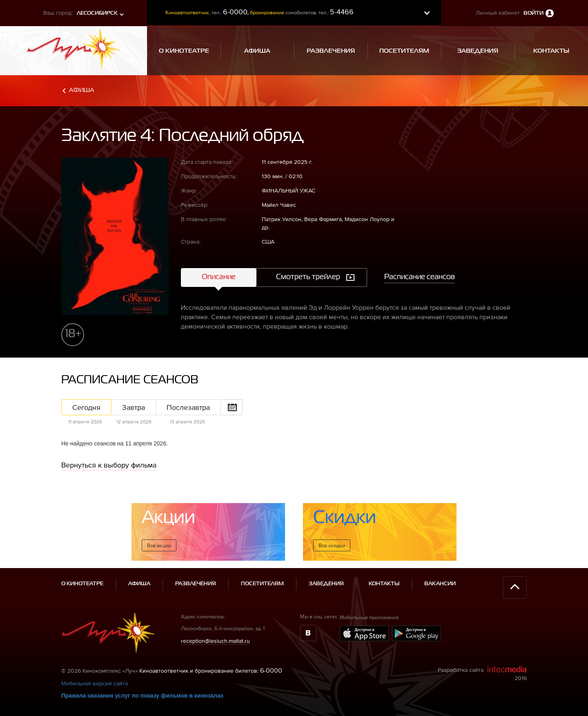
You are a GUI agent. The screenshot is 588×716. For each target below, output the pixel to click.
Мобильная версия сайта (95, 683)
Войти (533, 13)
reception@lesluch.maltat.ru (215, 641)
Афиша (82, 90)
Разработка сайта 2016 (482, 673)
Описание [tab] (219, 277)
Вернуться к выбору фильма (109, 465)
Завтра (134, 407)
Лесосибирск (97, 13)
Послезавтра (188, 407)
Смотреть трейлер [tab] (308, 277)
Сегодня (86, 407)
